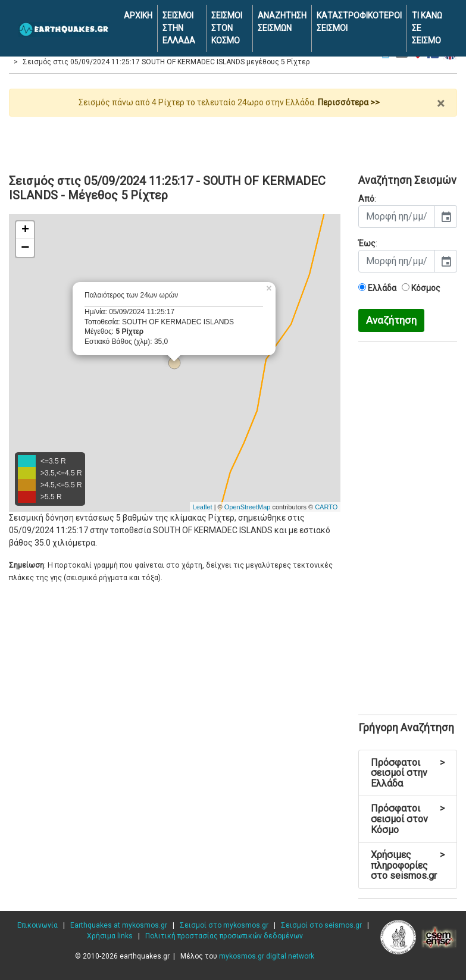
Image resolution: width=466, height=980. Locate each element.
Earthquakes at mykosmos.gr (119, 925)
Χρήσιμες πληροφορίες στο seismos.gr (408, 865)
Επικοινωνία (37, 925)
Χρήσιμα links (110, 936)
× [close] (441, 104)
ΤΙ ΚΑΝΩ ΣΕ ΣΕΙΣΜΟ (427, 28)
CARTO (326, 507)
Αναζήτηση (391, 320)
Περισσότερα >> (349, 102)
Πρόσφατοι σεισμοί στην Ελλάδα (408, 773)
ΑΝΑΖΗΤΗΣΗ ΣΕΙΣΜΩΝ (282, 22)
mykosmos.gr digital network (267, 956)
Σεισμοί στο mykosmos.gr (224, 925)
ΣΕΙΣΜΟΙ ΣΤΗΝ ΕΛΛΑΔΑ (179, 28)
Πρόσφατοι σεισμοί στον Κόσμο (408, 819)
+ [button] (25, 230)
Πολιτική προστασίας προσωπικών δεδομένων (224, 936)
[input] (397, 217)
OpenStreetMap (248, 507)
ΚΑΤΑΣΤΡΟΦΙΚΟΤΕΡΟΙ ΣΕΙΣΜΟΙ (359, 22)
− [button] (25, 248)
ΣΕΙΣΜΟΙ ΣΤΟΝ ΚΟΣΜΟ (227, 28)
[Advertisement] (233, 140)
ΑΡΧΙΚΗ (138, 15)
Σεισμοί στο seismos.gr (321, 925)
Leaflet (203, 507)
